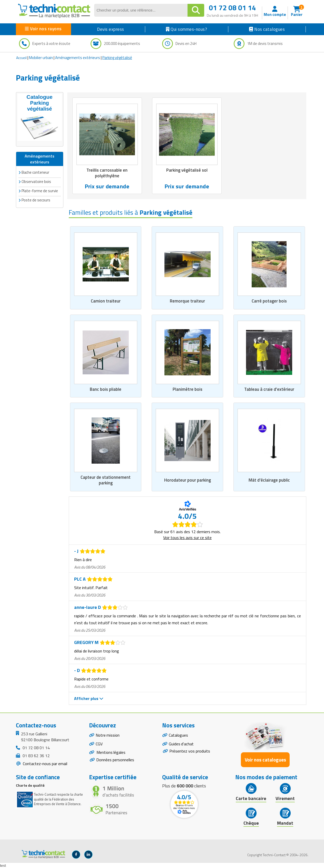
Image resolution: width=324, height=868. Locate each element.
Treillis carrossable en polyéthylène (107, 173)
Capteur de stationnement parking (106, 480)
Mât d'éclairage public (269, 480)
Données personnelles (115, 760)
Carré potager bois (269, 301)
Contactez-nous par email (45, 764)
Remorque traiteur (187, 301)
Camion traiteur (106, 301)
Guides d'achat (181, 744)
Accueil (21, 58)
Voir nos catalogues (265, 760)
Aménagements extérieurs (78, 58)
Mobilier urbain (41, 58)
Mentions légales (111, 753)
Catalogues (179, 735)
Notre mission (108, 735)
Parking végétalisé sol (187, 170)
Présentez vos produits (190, 752)
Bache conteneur (35, 172)
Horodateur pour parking (188, 480)
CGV (99, 744)
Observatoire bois (36, 181)
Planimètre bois (187, 389)
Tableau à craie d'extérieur (269, 389)
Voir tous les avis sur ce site (187, 538)
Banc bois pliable (106, 389)
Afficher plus (89, 698)
